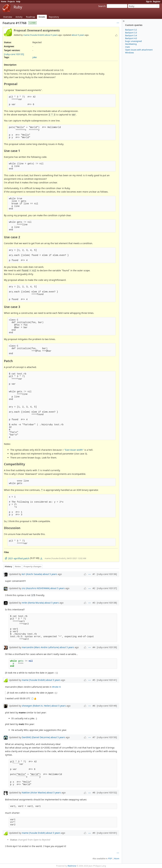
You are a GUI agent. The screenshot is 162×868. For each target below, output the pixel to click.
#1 (94, 574)
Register (157, 2)
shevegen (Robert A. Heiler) (36, 706)
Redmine (72, 866)
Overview (8, 17)
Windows (129, 53)
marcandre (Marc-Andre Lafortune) (40, 647)
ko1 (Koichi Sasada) (32, 574)
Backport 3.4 (131, 35)
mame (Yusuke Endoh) (34, 35)
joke (35, 57)
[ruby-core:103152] (107, 793)
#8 (94, 793)
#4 (94, 647)
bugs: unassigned (133, 41)
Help (18, 2)
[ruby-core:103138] (107, 603)
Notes (18, 566)
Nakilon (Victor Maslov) (34, 793)
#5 (94, 680)
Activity (19, 17)
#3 (94, 603)
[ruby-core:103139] (107, 647)
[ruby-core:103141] (107, 680)
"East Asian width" (74, 450)
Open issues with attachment (139, 50)
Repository (54, 17)
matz (128, 47)
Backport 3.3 (131, 33)
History (8, 566)
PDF (110, 859)
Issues (42, 17)
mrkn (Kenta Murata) (33, 603)
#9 (94, 833)
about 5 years (51, 35)
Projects (11, 2)
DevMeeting (131, 44)
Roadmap (31, 17)
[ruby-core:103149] (107, 706)
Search (102, 6)
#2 (94, 588)
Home (4, 2)
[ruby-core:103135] (14, 54)
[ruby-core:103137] (107, 588)
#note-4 (56, 687)
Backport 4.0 (131, 38)
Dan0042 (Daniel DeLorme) (36, 737)
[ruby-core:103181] (107, 833)
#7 (94, 737)
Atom (117, 859)
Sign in (149, 2)
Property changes (32, 566)
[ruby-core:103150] (107, 737)
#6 (94, 706)
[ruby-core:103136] (107, 574)
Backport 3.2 (131, 30)
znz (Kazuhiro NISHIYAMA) (36, 588)
